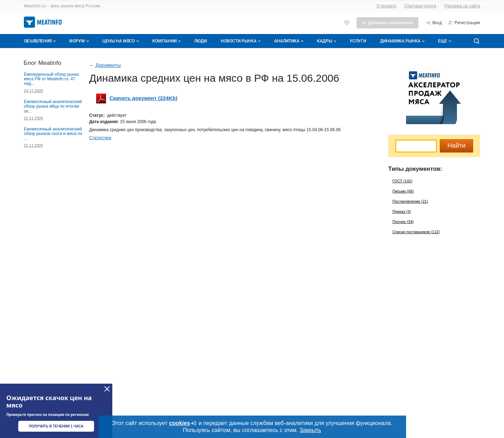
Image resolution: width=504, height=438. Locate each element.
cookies (183, 423)
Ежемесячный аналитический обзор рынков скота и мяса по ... (53, 134)
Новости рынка (241, 41)
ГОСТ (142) (402, 181)
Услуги (358, 41)
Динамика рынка (403, 41)
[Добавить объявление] (387, 23)
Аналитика (290, 41)
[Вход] (434, 23)
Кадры (327, 41)
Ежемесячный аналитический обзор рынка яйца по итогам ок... (53, 106)
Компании (167, 41)
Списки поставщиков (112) (416, 232)
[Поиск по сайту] (477, 41)
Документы (108, 65)
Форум (80, 41)
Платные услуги (420, 6)
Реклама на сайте (462, 6)
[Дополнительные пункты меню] (444, 41)
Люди (200, 41)
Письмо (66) (403, 191)
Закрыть (310, 430)
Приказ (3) (402, 211)
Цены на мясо (121, 41)
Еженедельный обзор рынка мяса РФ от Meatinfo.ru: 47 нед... (51, 79)
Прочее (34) (403, 222)
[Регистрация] (464, 23)
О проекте (386, 6)
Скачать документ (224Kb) (143, 98)
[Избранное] (347, 23)
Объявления (41, 41)
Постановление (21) (410, 201)
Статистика (100, 138)
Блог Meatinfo (42, 63)
